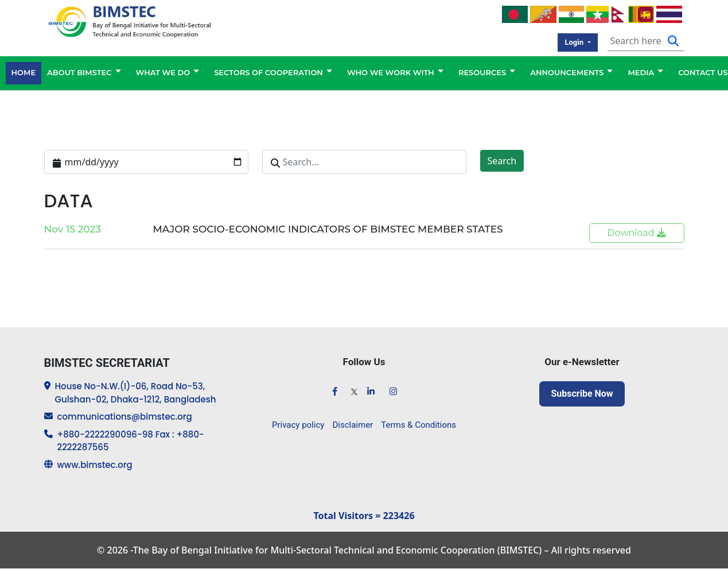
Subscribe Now (582, 394)
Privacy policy (298, 425)
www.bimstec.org (95, 465)
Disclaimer (353, 425)
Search (502, 161)
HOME (24, 73)
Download (636, 233)
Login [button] (575, 42)
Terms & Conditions (418, 425)
